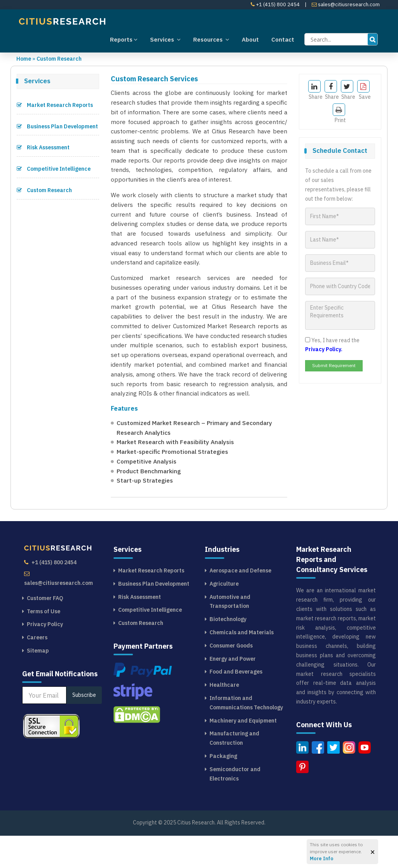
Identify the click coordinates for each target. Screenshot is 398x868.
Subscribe (84, 727)
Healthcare (224, 717)
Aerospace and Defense (240, 603)
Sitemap (38, 683)
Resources (211, 39)
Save (364, 90)
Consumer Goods (231, 677)
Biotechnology (228, 651)
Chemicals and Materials (242, 665)
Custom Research (59, 59)
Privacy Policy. (324, 349)
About (250, 39)
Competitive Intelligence (54, 169)
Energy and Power (233, 691)
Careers (37, 670)
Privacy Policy (45, 656)
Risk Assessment (43, 147)
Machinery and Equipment (243, 752)
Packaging (223, 788)
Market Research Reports (55, 105)
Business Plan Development (57, 126)
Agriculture (224, 616)
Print (339, 114)
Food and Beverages (236, 704)
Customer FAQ (45, 630)
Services (165, 39)
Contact (283, 39)
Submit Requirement (334, 365)
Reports (124, 39)
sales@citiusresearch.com (346, 4)
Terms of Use (44, 643)
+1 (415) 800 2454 (275, 4)
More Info (322, 858)
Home (24, 59)
